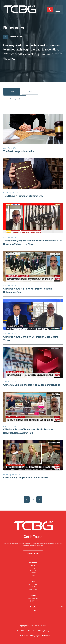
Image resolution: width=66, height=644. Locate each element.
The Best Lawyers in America (19, 151)
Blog (30, 91)
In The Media (15, 99)
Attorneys (33, 570)
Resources (33, 573)
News (12, 91)
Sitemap (20, 631)
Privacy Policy (44, 631)
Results (33, 575)
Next (39, 500)
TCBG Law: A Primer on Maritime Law (23, 196)
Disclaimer (31, 631)
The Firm (33, 566)
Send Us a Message (33, 553)
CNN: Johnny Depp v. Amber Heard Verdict (26, 478)
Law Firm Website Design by (27, 636)
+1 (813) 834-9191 (50, 10)
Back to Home (13, 36)
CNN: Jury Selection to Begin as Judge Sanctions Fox (32, 385)
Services (33, 568)
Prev (27, 500)
